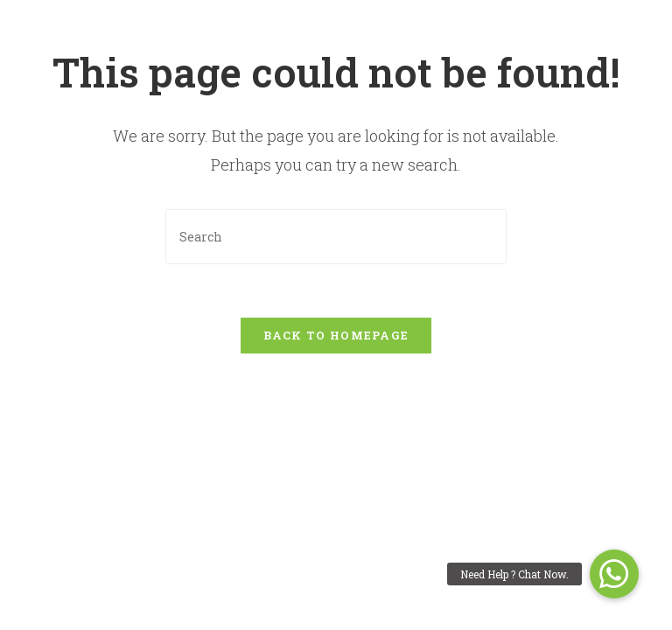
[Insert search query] (336, 237)
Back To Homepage (336, 335)
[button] (614, 574)
